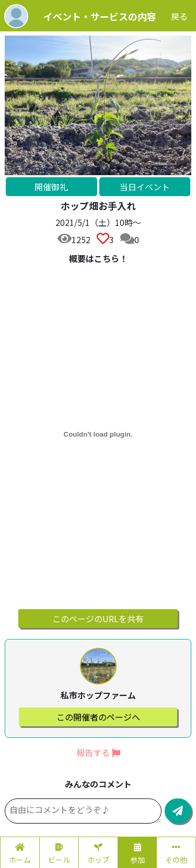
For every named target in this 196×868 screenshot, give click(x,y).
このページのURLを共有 (98, 619)
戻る (179, 16)
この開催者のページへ (98, 717)
